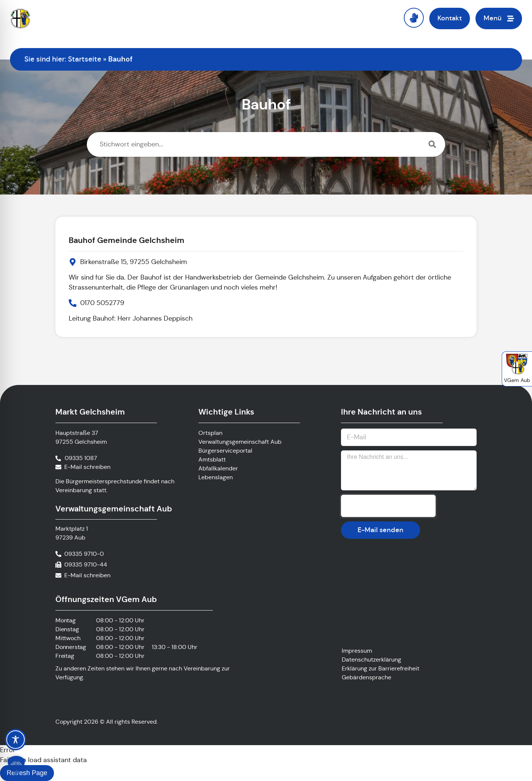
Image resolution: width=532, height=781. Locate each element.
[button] (16, 765)
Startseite (85, 59)
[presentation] (388, 506)
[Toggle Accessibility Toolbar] (16, 740)
